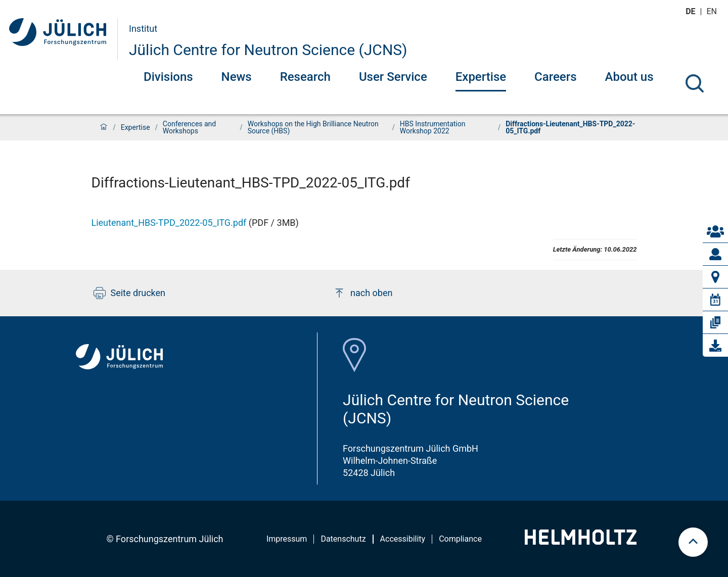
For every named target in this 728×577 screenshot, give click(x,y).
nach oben (363, 293)
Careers (555, 77)
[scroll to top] (693, 542)
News (237, 77)
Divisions (168, 77)
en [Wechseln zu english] (713, 11)
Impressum (287, 539)
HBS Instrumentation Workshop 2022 (433, 127)
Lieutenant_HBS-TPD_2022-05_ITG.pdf (169, 223)
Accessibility (403, 539)
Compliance (460, 539)
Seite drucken (130, 293)
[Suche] (695, 83)
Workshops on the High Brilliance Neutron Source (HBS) (313, 127)
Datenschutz (343, 539)
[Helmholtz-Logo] (581, 541)
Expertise (481, 77)
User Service (393, 77)
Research (305, 77)
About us (629, 77)
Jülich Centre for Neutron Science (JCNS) (268, 50)
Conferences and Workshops (189, 127)
